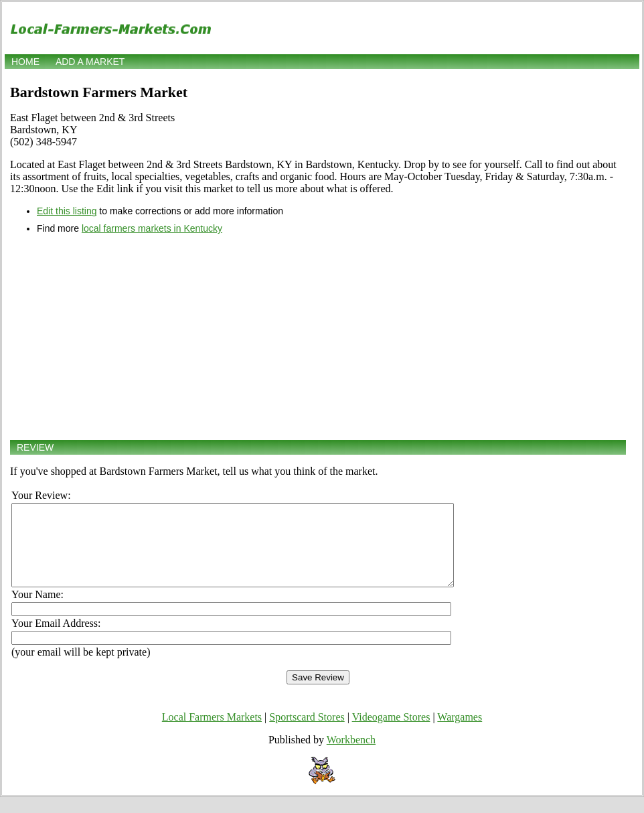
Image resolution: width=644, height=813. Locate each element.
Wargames (460, 733)
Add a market (90, 62)
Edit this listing (67, 211)
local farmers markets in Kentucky (152, 228)
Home (25, 62)
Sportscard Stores (307, 733)
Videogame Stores (391, 733)
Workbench (351, 756)
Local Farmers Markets (212, 733)
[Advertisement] (318, 337)
